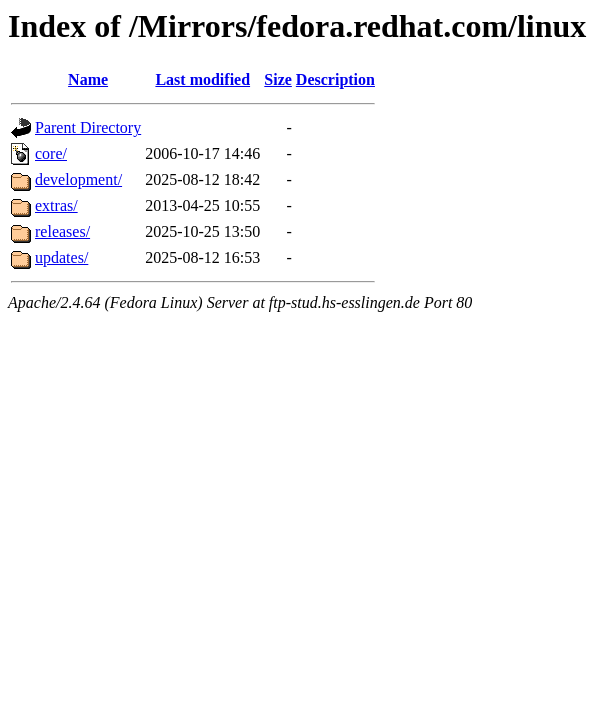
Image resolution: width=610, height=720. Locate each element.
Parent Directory (88, 127)
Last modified (202, 79)
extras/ (56, 205)
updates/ (61, 257)
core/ (51, 153)
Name (88, 79)
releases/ (62, 231)
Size (278, 79)
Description (335, 79)
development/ (78, 179)
